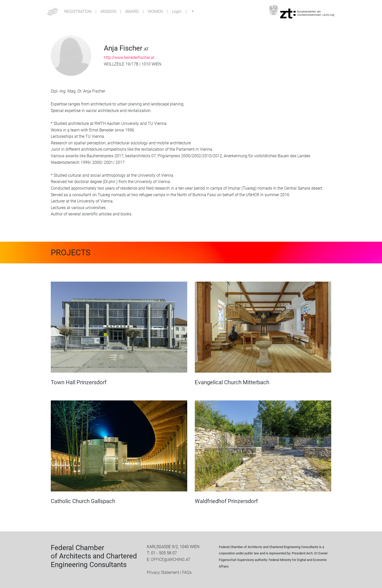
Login (177, 12)
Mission (108, 12)
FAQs (187, 572)
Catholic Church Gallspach (83, 501)
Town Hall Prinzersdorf (79, 382)
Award (132, 12)
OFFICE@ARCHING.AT (171, 560)
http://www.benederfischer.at (129, 58)
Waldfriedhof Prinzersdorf (226, 501)
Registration (78, 12)
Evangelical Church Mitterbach (232, 382)
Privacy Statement (163, 572)
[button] (192, 12)
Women (155, 12)
